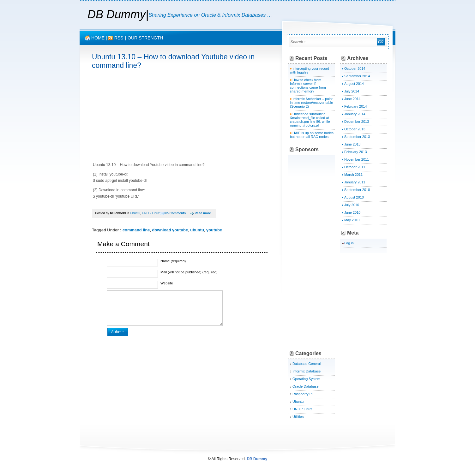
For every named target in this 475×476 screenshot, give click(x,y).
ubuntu (197, 230)
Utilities (298, 417)
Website (167, 283)
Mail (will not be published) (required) (189, 272)
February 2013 (356, 152)
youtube (214, 230)
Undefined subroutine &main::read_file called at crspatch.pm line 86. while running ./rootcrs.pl (310, 120)
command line (136, 230)
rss (119, 38)
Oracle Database (306, 386)
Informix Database (307, 371)
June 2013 (352, 144)
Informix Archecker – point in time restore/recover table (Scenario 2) (311, 103)
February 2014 (356, 106)
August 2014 (354, 84)
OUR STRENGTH (145, 38)
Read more (203, 213)
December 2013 (357, 122)
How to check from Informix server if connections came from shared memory (308, 86)
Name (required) (173, 261)
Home (98, 38)
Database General (307, 364)
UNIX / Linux (151, 213)
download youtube (170, 230)
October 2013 (355, 129)
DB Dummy (117, 14)
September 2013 (357, 137)
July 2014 (352, 91)
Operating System (306, 379)
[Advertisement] (145, 116)
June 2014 (352, 99)
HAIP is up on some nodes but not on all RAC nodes (312, 135)
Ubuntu (135, 213)
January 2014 (355, 114)
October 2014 (355, 68)
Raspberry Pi (303, 394)
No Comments (175, 213)
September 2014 (357, 76)
